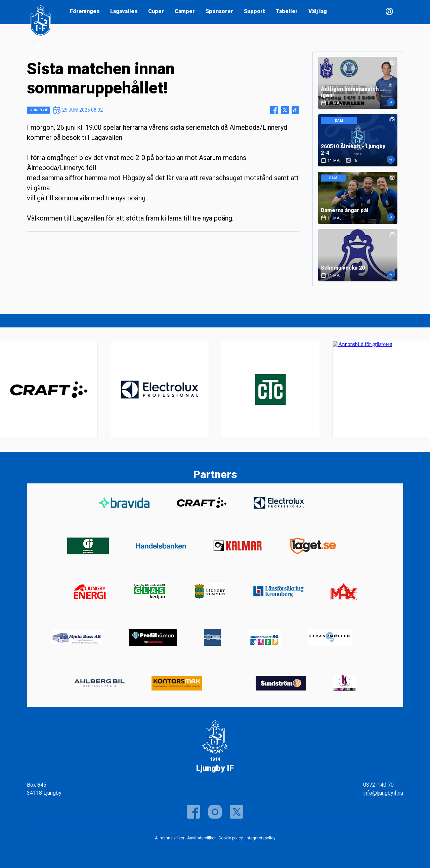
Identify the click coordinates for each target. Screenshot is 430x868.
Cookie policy (231, 838)
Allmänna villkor (170, 838)
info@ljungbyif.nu (383, 793)
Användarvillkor (201, 838)
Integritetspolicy (261, 838)
